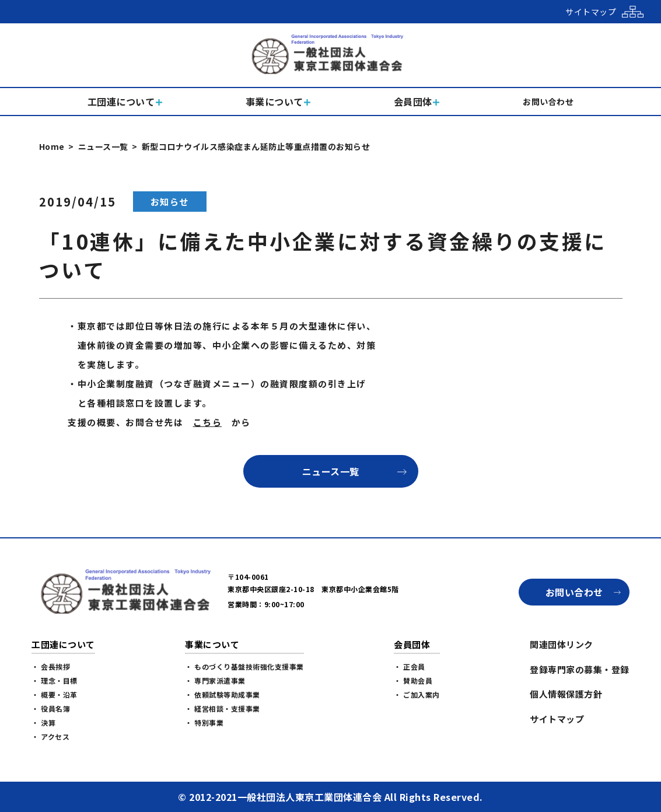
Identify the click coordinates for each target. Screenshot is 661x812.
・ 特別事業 (204, 722)
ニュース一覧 (103, 146)
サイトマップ (557, 719)
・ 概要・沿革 (55, 694)
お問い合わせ (574, 592)
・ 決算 (43, 722)
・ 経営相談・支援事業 (223, 708)
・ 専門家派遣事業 (215, 680)
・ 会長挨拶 (51, 666)
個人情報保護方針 (566, 694)
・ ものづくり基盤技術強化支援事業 (244, 666)
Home (52, 146)
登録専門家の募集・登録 (580, 669)
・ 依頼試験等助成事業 (223, 694)
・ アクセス (50, 736)
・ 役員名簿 (51, 708)
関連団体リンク (562, 644)
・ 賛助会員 (413, 680)
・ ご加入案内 (417, 694)
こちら (208, 422)
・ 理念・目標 (55, 680)
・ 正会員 (410, 666)
